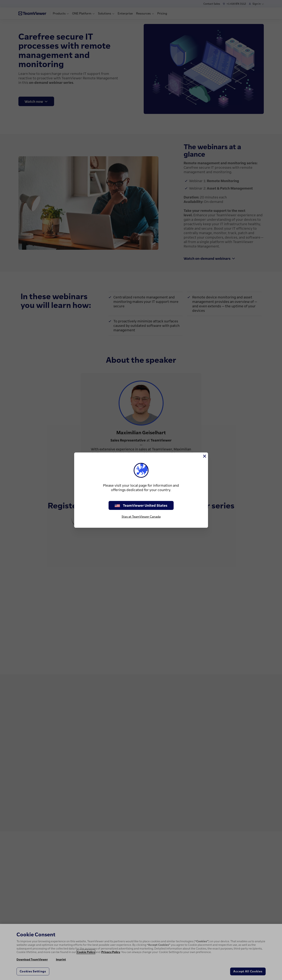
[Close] (204, 456)
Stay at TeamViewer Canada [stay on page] (141, 517)
